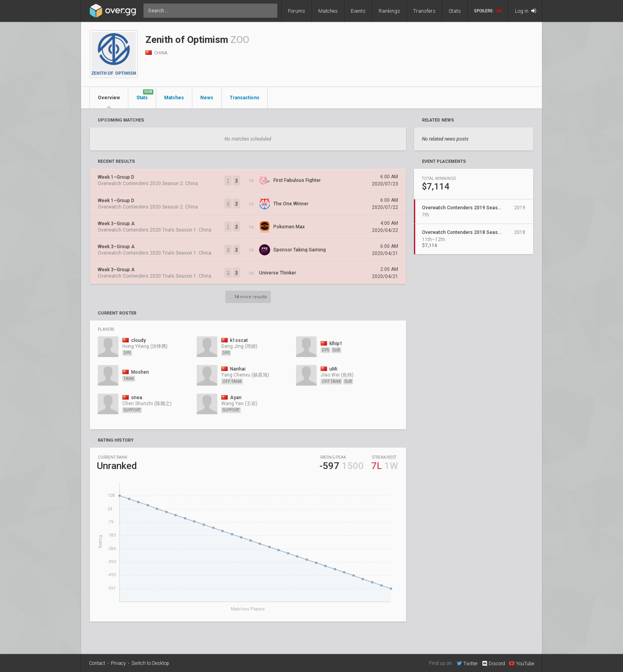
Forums (297, 11)
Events (358, 11)
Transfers (424, 11)
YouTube (521, 663)
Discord (493, 664)
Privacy (118, 663)
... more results (248, 297)
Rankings (389, 11)
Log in (525, 11)
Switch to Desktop (150, 663)
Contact (97, 663)
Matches (328, 11)
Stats (455, 11)
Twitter (467, 663)
